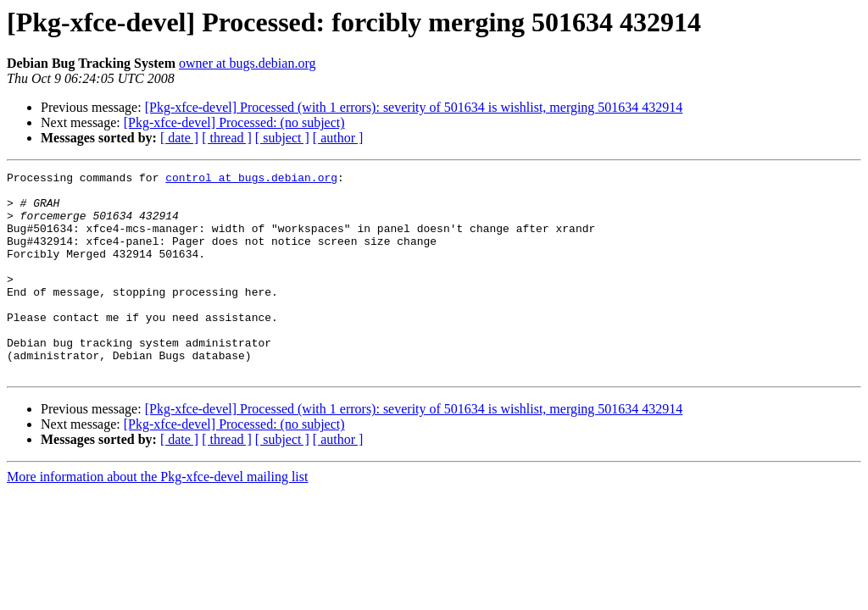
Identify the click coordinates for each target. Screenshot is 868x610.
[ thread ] (227, 138)
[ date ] (179, 138)
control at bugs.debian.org (251, 180)
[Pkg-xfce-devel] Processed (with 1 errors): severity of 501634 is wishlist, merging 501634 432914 (414, 107)
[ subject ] (282, 138)
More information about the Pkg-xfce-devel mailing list (157, 517)
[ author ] (338, 138)
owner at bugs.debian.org (247, 63)
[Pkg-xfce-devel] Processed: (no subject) (234, 122)
